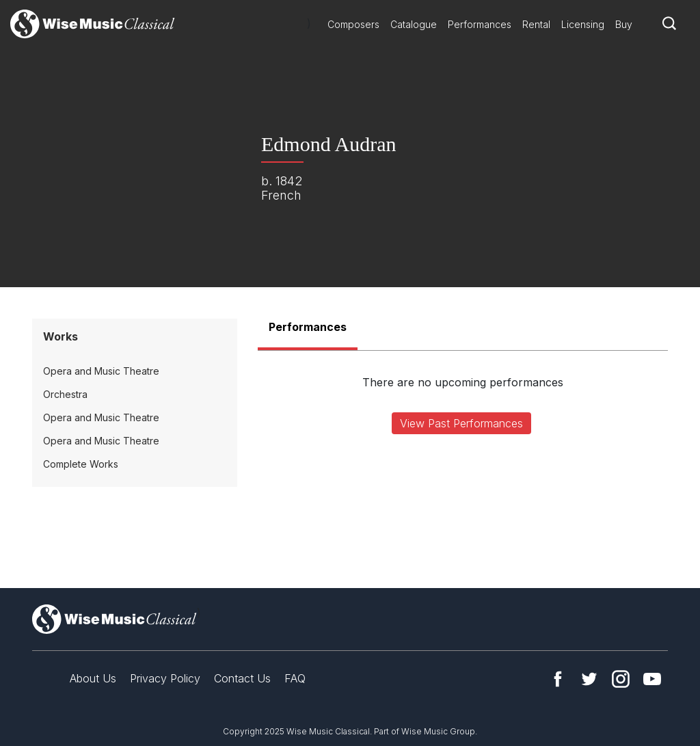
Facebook (558, 679)
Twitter (589, 679)
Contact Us (242, 678)
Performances (480, 24)
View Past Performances (461, 423)
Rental (536, 24)
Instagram (621, 679)
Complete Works (81, 464)
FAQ (295, 678)
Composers (353, 24)
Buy (624, 24)
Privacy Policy (165, 678)
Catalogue (414, 24)
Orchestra (65, 394)
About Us (93, 678)
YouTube (652, 679)
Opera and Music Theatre (101, 371)
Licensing (583, 24)
